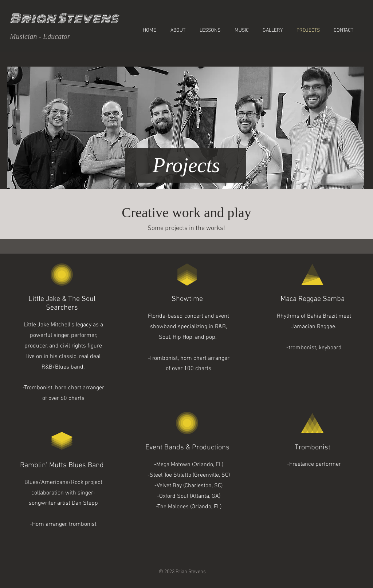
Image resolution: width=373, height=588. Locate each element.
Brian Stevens (64, 19)
